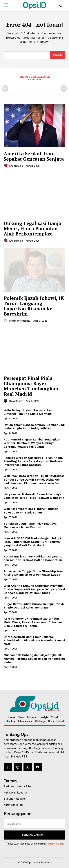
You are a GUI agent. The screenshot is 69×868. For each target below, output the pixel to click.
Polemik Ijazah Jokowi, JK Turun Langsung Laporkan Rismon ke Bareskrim (34, 306)
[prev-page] (5, 89)
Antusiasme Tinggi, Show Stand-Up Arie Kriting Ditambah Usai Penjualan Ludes (33, 573)
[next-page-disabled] (64, 89)
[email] (34, 824)
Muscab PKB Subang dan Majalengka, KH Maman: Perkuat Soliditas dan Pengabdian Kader (34, 658)
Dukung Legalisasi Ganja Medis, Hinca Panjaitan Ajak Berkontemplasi (32, 228)
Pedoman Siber (55, 844)
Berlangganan (35, 835)
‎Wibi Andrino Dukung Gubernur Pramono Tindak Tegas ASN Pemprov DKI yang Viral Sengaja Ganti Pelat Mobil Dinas (34, 589)
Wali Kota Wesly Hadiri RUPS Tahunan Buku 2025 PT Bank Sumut (31, 511)
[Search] (58, 55)
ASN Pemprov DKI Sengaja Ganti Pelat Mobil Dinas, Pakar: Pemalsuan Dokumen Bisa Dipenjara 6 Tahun (33, 622)
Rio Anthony (16, 401)
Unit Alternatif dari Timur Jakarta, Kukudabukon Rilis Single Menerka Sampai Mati (34, 640)
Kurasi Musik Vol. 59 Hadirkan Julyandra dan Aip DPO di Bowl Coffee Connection (33, 558)
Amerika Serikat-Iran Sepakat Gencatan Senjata (34, 156)
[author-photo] (6, 166)
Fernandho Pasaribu (20, 321)
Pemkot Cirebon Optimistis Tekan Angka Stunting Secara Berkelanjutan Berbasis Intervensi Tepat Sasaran (33, 461)
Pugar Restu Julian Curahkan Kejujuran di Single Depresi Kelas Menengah (34, 606)
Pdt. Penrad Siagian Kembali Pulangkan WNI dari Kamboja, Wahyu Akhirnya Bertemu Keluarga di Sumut (32, 443)
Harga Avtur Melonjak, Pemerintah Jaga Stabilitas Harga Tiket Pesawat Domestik (34, 496)
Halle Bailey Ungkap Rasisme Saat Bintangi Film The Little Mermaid (28, 412)
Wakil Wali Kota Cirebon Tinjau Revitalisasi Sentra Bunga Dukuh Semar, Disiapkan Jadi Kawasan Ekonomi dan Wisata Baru (34, 479)
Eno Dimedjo (16, 166)
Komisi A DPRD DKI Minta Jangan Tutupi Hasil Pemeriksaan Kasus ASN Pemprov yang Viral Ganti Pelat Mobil (32, 542)
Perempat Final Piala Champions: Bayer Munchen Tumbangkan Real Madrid (31, 386)
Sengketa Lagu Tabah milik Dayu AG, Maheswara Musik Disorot (30, 525)
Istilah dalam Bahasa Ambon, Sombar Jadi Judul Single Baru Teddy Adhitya (34, 427)
